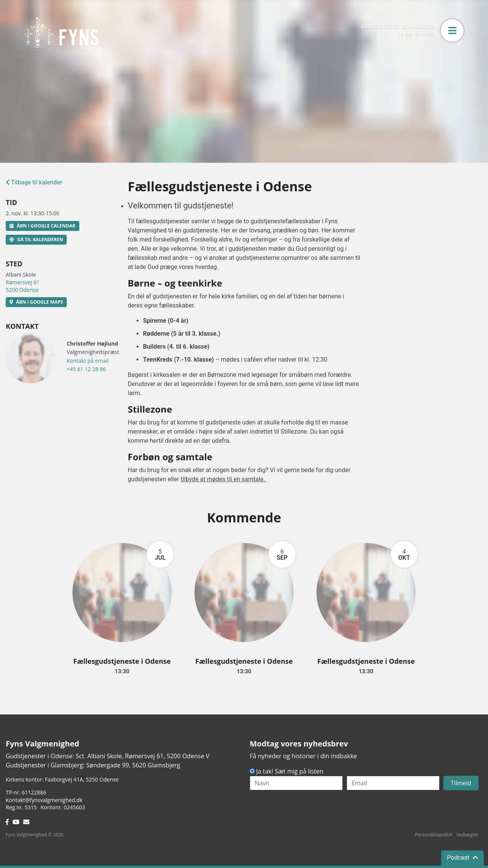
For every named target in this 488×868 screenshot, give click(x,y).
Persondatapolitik (433, 835)
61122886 (34, 792)
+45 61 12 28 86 (86, 369)
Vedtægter (467, 835)
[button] (452, 30)
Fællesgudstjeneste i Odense (122, 661)
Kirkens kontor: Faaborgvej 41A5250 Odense (62, 779)
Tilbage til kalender (34, 182)
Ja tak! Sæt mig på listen (290, 771)
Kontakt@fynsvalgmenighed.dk (44, 800)
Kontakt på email (88, 361)
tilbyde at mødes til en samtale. (224, 479)
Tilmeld (461, 783)
